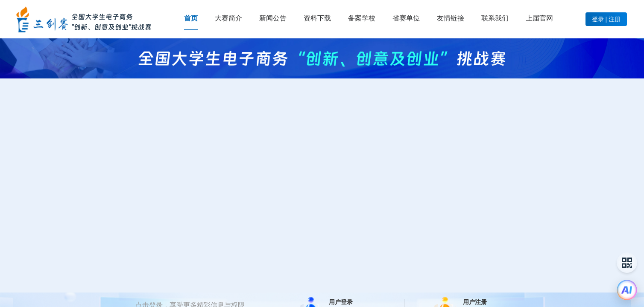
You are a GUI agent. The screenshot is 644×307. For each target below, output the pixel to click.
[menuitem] (191, 18)
